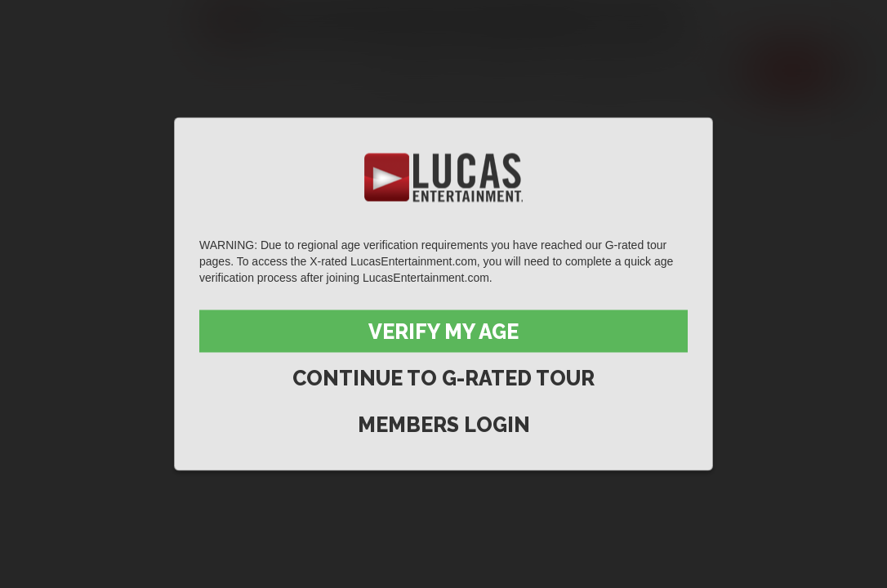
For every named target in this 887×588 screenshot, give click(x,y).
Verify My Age (443, 332)
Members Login (444, 425)
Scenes (419, 70)
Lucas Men (603, 70)
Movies (505, 70)
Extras (703, 70)
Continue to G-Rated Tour (443, 378)
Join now (791, 70)
